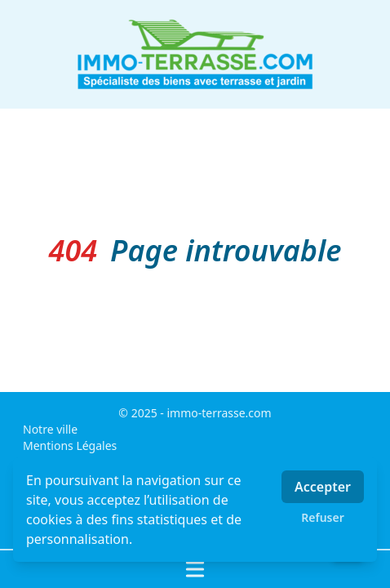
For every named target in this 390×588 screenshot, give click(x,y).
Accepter (323, 487)
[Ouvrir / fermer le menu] (195, 569)
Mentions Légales (70, 445)
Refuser (323, 517)
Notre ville (50, 429)
